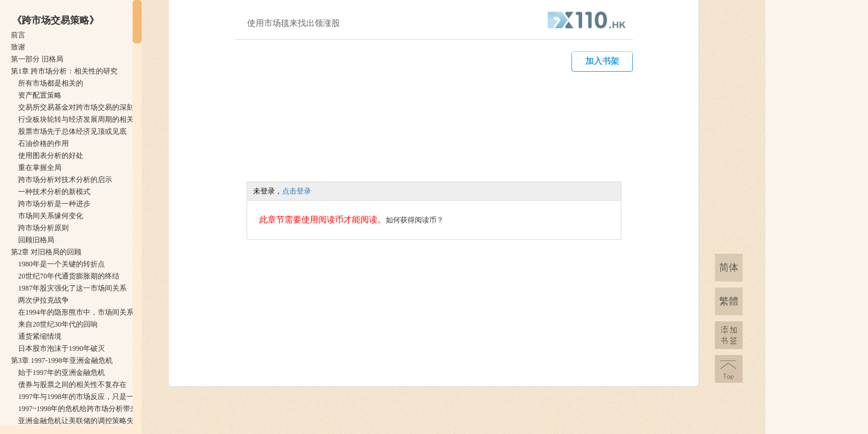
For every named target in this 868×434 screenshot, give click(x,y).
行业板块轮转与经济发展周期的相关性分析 (87, 119)
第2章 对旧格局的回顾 (46, 252)
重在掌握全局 (40, 168)
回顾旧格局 (36, 240)
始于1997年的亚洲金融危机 (61, 373)
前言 (18, 35)
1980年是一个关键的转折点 (61, 264)
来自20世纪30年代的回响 (58, 324)
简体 (729, 267)
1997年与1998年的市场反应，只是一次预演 (87, 397)
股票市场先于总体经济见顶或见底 (72, 131)
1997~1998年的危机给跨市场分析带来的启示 (89, 409)
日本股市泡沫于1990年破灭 (61, 348)
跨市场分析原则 (43, 228)
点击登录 (297, 191)
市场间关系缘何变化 (51, 216)
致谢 (18, 47)
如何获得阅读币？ (415, 220)
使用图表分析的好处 (51, 156)
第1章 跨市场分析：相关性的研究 (64, 71)
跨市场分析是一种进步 (54, 204)
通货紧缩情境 (40, 336)
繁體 (729, 301)
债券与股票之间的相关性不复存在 (72, 385)
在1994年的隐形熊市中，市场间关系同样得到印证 (98, 312)
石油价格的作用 (43, 143)
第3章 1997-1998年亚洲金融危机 (62, 360)
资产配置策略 (40, 95)
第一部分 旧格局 (37, 59)
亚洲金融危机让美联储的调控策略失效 (80, 421)
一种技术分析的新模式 (54, 192)
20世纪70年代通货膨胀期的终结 (69, 276)
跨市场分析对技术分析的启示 (65, 180)
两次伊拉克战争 (43, 300)
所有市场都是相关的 (51, 83)
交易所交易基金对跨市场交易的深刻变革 (83, 107)
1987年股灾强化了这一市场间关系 (72, 288)
